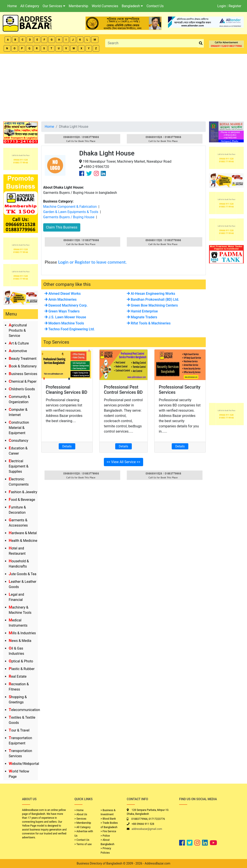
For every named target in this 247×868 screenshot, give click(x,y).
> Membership (83, 823)
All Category (30, 6)
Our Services (54, 6)
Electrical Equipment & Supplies (19, 466)
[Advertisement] (123, 87)
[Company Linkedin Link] (103, 174)
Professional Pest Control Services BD (123, 390)
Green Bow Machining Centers (152, 305)
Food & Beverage (22, 500)
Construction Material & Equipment (19, 428)
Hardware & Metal (23, 533)
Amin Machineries (61, 299)
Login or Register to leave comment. (92, 262)
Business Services (23, 374)
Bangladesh (132, 6)
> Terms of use (83, 844)
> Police (105, 836)
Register (235, 6)
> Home (79, 810)
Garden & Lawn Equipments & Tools (71, 212)
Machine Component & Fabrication (70, 207)
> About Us (81, 814)
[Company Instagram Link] (96, 174)
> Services (80, 819)
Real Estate (18, 676)
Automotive (18, 351)
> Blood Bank (108, 819)
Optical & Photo (21, 661)
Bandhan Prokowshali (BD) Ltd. (153, 299)
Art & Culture (19, 343)
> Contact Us (82, 840)
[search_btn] (201, 43)
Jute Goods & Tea (23, 574)
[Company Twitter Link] (89, 174)
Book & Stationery (23, 366)
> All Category (82, 827)
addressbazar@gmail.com (147, 829)
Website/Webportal (24, 764)
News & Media (20, 641)
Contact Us (155, 6)
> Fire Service (108, 831)
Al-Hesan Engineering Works (151, 294)
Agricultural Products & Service (18, 330)
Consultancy (18, 441)
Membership (78, 6)
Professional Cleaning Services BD (67, 390)
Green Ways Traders (62, 311)
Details (67, 446)
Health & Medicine (23, 541)
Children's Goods (22, 389)
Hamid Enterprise (142, 311)
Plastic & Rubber (22, 669)
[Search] (152, 43)
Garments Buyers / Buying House (69, 217)
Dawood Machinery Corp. (66, 305)
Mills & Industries (22, 633)
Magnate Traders (142, 317)
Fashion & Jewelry (23, 492)
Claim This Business (62, 227)
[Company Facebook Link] (82, 174)
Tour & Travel (19, 730)
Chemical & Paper (23, 381)
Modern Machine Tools (64, 323)
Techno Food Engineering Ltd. (70, 329)
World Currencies (105, 6)
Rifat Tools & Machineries (149, 323)
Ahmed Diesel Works (63, 294)
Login (222, 6)
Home (12, 6)
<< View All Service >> (123, 462)
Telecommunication (24, 710)
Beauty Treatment (23, 359)
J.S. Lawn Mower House (65, 317)
